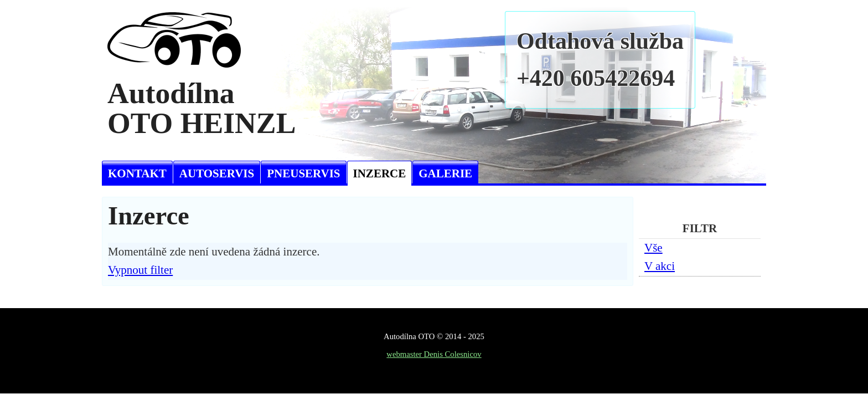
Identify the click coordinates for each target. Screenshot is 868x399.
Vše (653, 248)
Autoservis (217, 173)
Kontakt (137, 173)
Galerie (445, 173)
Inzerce (380, 173)
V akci (660, 266)
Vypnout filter (140, 270)
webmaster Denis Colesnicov (434, 354)
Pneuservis (303, 173)
